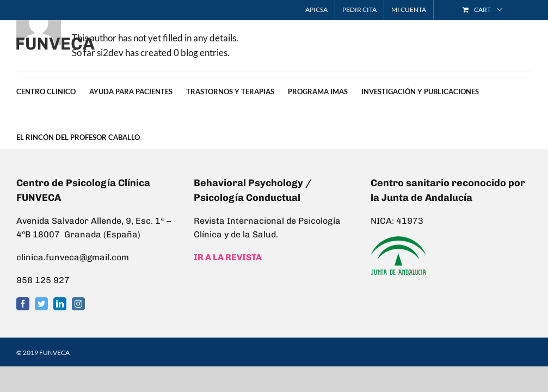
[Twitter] (41, 304)
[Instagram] (78, 304)
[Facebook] (23, 304)
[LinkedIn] (60, 304)
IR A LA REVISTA (228, 257)
